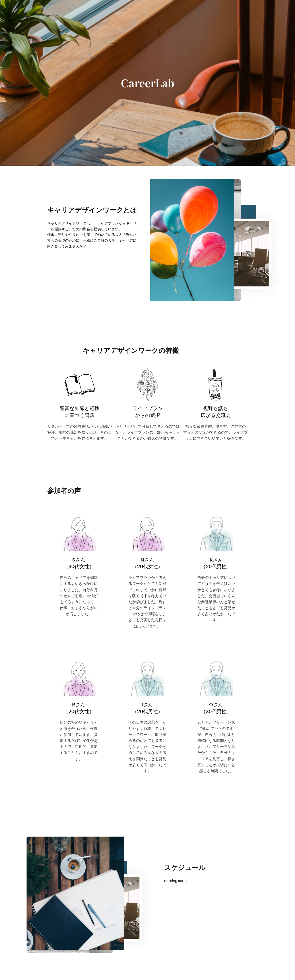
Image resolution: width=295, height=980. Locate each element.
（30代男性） (216, 712)
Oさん (216, 705)
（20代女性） (79, 712)
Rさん (79, 705)
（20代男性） (147, 712)
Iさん (147, 705)
